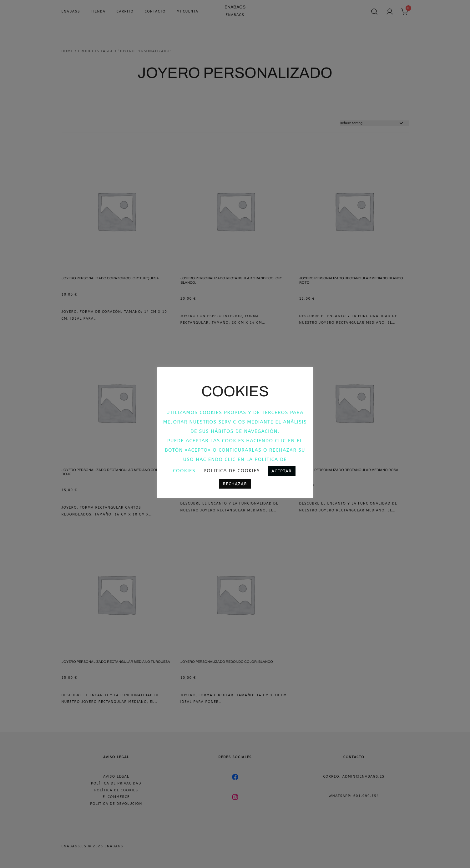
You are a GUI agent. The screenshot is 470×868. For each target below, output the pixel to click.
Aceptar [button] (281, 471)
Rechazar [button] (235, 484)
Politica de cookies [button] (232, 471)
